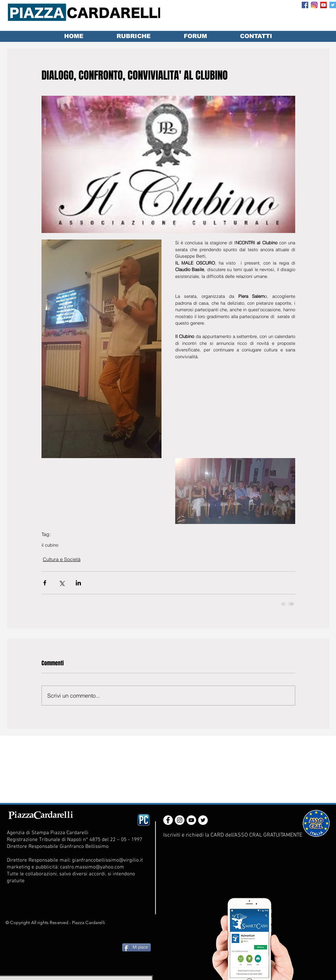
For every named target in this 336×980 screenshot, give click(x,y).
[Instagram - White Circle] (180, 820)
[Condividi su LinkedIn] (78, 583)
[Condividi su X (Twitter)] (62, 583)
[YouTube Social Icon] (323, 5)
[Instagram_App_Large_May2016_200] (314, 5)
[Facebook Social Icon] (305, 5)
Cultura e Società (62, 559)
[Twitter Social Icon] (333, 5)
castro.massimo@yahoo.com (92, 867)
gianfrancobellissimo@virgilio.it (107, 860)
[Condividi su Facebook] (45, 583)
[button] (133, 36)
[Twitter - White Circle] (203, 820)
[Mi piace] (136, 947)
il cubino (50, 545)
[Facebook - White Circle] (168, 820)
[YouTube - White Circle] (191, 820)
